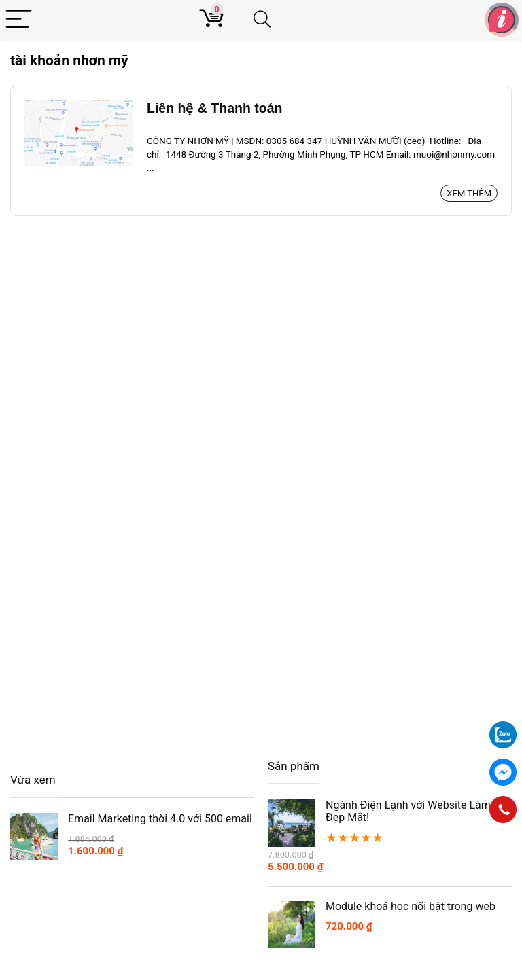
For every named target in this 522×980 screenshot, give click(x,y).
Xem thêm (469, 193)
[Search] (268, 19)
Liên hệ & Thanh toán (214, 108)
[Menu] (19, 19)
